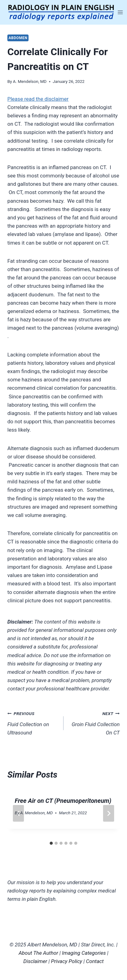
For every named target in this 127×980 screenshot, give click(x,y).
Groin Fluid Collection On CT (94, 722)
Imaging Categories (84, 953)
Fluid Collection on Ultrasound (33, 722)
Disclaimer (35, 961)
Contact (95, 961)
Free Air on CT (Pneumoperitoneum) (63, 801)
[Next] (109, 813)
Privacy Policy (67, 961)
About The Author (38, 953)
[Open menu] (120, 12)
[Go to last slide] (18, 813)
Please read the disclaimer (38, 99)
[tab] (51, 843)
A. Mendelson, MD (30, 81)
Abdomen (18, 38)
